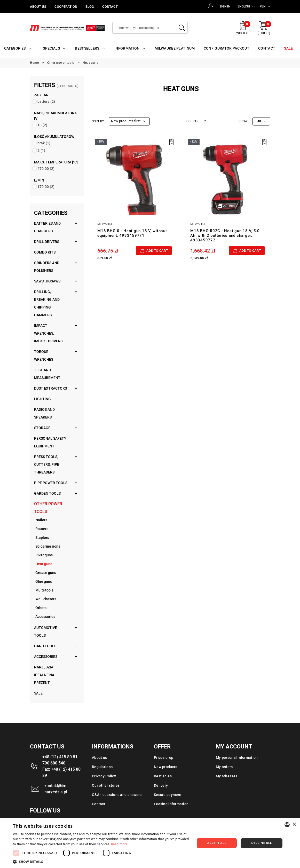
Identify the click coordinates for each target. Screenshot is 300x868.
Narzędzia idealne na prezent (44, 675)
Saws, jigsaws (47, 281)
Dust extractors (50, 388)
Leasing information (171, 804)
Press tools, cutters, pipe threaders (47, 464)
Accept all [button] (217, 843)
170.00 (46, 187)
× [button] (294, 824)
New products (165, 767)
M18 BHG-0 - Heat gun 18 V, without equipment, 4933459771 (132, 233)
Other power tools (48, 508)
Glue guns (44, 581)
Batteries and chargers (47, 227)
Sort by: (98, 121)
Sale (38, 693)
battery (46, 101)
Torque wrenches (44, 356)
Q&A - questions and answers (117, 795)
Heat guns (44, 564)
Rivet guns (44, 555)
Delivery (161, 785)
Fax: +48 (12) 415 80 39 (61, 772)
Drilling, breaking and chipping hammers (47, 303)
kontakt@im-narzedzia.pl (56, 789)
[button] (101, 862)
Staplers (42, 538)
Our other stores (106, 785)
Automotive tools (46, 632)
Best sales (163, 776)
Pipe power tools (51, 483)
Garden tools (47, 493)
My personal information (237, 757)
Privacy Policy (104, 776)
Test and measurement (47, 374)
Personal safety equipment (50, 442)
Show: (243, 121)
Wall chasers (46, 599)
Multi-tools (44, 590)
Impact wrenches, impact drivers (48, 333)
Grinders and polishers (47, 267)
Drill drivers (47, 242)
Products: (191, 121)
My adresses (227, 776)
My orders (224, 767)
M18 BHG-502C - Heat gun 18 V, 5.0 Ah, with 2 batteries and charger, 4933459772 (225, 235)
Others (41, 608)
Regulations (102, 767)
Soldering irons (48, 546)
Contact (99, 804)
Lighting (42, 399)
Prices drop (164, 757)
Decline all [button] (262, 843)
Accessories (45, 617)
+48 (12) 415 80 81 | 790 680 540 (61, 760)
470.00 (46, 169)
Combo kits (45, 252)
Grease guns (46, 573)
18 (42, 125)
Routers (42, 529)
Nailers (41, 520)
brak (44, 143)
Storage (42, 428)
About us (99, 757)
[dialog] (150, 843)
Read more (119, 844)
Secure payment (168, 795)
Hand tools (45, 646)
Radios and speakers (44, 413)
